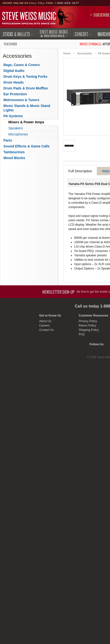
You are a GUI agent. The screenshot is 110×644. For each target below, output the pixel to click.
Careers (44, 326)
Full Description (80, 171)
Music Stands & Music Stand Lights (27, 108)
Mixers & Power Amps (26, 122)
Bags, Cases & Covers (22, 65)
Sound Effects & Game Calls (26, 146)
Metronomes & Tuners (21, 100)
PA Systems (13, 116)
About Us (45, 321)
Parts (8, 140)
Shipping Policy (89, 330)
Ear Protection (15, 94)
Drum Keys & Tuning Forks (25, 77)
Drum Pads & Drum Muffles (26, 88)
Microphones (18, 134)
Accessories (85, 53)
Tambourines (14, 152)
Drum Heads (13, 82)
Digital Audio (14, 71)
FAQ (82, 334)
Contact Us (46, 330)
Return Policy (87, 326)
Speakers (16, 128)
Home (67, 53)
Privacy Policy (88, 321)
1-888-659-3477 (67, 3)
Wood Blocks (14, 158)
